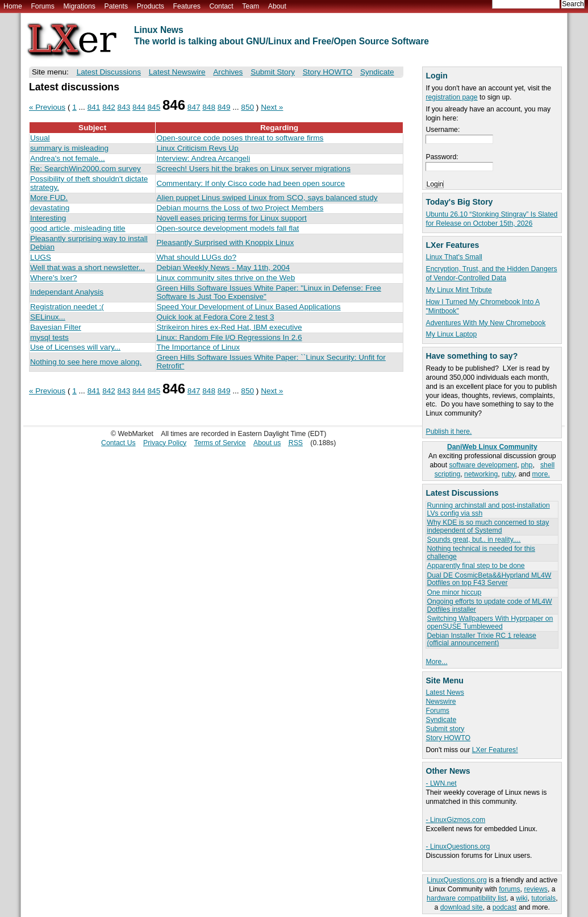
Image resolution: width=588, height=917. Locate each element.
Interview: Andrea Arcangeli (203, 158)
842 (109, 107)
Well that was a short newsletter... (87, 267)
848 (209, 107)
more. (541, 474)
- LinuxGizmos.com (455, 820)
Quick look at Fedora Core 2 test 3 (215, 317)
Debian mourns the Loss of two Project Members (240, 208)
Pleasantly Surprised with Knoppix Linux (225, 242)
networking (481, 474)
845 (154, 107)
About (277, 6)
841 (94, 107)
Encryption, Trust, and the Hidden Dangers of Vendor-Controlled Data (491, 273)
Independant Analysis (67, 292)
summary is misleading (69, 148)
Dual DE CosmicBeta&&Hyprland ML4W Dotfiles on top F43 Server (489, 579)
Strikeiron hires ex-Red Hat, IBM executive (229, 327)
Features (187, 6)
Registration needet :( (67, 307)
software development (483, 465)
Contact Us (118, 443)
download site (462, 907)
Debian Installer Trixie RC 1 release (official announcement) (481, 639)
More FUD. (49, 198)
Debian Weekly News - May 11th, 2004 (223, 267)
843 (124, 107)
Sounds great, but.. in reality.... (474, 540)
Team (251, 6)
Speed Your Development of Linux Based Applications (248, 307)
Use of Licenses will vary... (75, 347)
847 (194, 107)
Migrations (79, 6)
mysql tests (49, 337)
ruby (508, 474)
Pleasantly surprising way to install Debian (89, 243)
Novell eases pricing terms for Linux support (231, 218)
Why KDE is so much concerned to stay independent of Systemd (488, 526)
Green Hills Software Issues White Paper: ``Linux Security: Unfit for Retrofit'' (271, 362)
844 (139, 107)
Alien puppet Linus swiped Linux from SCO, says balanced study (267, 198)
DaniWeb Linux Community (492, 447)
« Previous (47, 107)
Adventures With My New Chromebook (485, 323)
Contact (221, 6)
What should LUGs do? (196, 257)
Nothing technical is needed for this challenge (481, 552)
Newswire (441, 702)
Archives (228, 72)
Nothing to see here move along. (86, 362)
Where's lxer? (54, 278)
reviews (535, 889)
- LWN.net (441, 783)
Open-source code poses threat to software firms (240, 138)
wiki (522, 898)
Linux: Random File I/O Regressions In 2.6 (229, 337)
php (527, 465)
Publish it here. (449, 431)
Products (151, 6)
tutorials (543, 898)
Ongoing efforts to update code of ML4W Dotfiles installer (489, 605)
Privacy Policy (165, 443)
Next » (272, 107)
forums (509, 889)
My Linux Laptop (451, 334)
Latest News (445, 692)
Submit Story (273, 72)
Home (13, 6)
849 (224, 107)
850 (247, 107)
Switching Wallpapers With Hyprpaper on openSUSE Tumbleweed (490, 622)
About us (267, 443)
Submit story (445, 729)
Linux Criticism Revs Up (197, 148)
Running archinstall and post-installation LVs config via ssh (488, 509)
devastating (50, 208)
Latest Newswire (177, 72)
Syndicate (441, 720)
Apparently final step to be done (476, 566)
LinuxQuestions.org (456, 880)
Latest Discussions (109, 72)
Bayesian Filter (56, 327)
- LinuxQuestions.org (458, 847)
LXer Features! (495, 750)
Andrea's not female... (68, 158)
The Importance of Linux (198, 347)
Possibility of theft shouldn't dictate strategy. (89, 183)
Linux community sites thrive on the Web (226, 278)
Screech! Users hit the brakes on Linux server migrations (253, 169)
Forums (42, 6)
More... (436, 662)
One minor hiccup (454, 592)
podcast (505, 907)
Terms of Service (220, 443)
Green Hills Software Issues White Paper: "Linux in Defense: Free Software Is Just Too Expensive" (268, 292)
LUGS (41, 257)
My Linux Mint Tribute (458, 290)
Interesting (48, 218)
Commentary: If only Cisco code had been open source (251, 183)
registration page (451, 97)
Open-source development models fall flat (228, 228)
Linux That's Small (454, 257)
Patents (116, 6)
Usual (40, 138)
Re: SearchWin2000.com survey (86, 169)
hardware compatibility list (466, 898)
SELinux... (48, 317)
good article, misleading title (78, 228)
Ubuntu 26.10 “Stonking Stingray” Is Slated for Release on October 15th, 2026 (491, 219)
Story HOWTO (448, 738)
